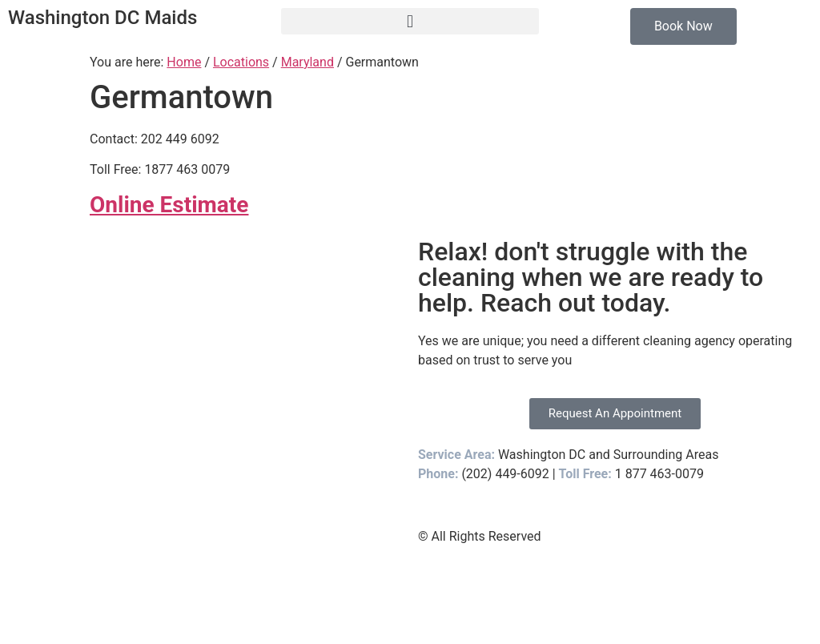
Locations (241, 62)
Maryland (307, 62)
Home (184, 62)
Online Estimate (169, 205)
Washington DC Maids (102, 18)
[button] (410, 21)
